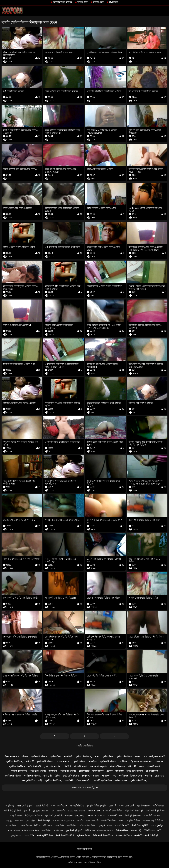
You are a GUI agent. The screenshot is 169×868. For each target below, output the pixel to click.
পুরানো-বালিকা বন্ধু (19, 771)
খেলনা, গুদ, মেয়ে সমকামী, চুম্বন (84, 788)
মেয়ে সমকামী (84, 771)
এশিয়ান (25, 757)
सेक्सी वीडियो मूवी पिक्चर (155, 811)
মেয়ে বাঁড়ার (92, 761)
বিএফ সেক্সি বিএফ (124, 835)
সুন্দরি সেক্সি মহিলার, (84, 757)
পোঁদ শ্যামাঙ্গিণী (34, 766)
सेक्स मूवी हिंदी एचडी (25, 806)
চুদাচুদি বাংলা (16, 835)
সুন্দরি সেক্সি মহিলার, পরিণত (130, 776)
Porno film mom (96, 816)
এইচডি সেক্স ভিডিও (85, 746)
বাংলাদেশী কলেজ (118, 766)
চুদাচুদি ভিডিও (106, 825)
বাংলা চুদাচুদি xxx (59, 806)
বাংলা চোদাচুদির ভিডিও (129, 821)
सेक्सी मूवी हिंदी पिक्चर (133, 816)
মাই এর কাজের (121, 780)
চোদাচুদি (113, 806)
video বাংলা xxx (153, 830)
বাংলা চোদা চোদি (127, 806)
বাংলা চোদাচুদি (92, 821)
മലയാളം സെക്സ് (74, 816)
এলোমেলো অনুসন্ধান (98, 766)
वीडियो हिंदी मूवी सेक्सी (12, 811)
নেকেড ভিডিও (11, 825)
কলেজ (142, 766)
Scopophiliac (64, 761)
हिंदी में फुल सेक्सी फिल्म (34, 816)
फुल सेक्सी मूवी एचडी (74, 830)
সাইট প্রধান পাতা (85, 849)
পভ (114, 776)
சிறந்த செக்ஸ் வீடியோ (17, 821)
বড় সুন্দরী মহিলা (29, 780)
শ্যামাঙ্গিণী (68, 757)
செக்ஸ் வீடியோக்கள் (64, 821)
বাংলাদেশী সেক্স (115, 816)
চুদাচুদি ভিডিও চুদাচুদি (97, 806)
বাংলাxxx (30, 835)
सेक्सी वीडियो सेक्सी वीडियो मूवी (146, 835)
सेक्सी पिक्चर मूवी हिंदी (140, 825)
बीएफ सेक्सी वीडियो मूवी (134, 811)
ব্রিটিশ (57, 776)
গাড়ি (40, 780)
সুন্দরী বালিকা (56, 757)
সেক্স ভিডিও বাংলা (152, 816)
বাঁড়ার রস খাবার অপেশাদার (141, 761)
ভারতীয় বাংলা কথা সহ (63, 2)
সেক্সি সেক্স (59, 830)
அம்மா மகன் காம (76, 811)
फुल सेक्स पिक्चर (144, 806)
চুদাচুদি (80, 821)
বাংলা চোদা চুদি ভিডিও (153, 821)
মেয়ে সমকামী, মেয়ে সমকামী (154, 757)
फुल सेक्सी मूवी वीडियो (54, 816)
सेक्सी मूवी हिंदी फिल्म (45, 835)
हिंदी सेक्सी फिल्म (122, 830)
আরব (138, 757)
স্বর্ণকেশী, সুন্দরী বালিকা (103, 780)
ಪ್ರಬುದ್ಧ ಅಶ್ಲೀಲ (158, 825)
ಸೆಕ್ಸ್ (33, 821)
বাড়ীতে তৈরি (98, 2)
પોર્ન (53, 811)
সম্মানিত (148, 776)
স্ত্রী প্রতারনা (113, 2)
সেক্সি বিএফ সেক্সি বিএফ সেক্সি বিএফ (36, 825)
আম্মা (97, 757)
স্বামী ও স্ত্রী (30, 761)
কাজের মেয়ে (82, 2)
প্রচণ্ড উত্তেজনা (80, 766)
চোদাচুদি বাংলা (15, 816)
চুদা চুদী (27, 811)
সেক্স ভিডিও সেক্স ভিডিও (66, 825)
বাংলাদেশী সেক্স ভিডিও (113, 811)
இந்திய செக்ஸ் (41, 811)
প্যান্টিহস (123, 761)
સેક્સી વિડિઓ (42, 806)
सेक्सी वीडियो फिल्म (109, 821)
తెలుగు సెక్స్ (136, 830)
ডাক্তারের (159, 761)
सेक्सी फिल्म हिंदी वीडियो (65, 835)
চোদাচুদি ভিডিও (77, 806)
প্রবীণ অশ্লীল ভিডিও (88, 825)
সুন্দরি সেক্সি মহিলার (39, 757)
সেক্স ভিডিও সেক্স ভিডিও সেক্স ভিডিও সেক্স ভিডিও (30, 830)
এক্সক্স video (94, 811)
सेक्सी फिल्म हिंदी (44, 821)
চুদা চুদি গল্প (10, 806)
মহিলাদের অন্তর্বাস (11, 757)
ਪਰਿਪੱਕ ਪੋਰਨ (159, 806)
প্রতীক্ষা (109, 771)
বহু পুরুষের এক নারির (90, 776)
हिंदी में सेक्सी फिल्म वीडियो (103, 835)
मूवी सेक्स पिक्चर (83, 835)
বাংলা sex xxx (122, 825)
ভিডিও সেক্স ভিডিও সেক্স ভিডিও (99, 830)
